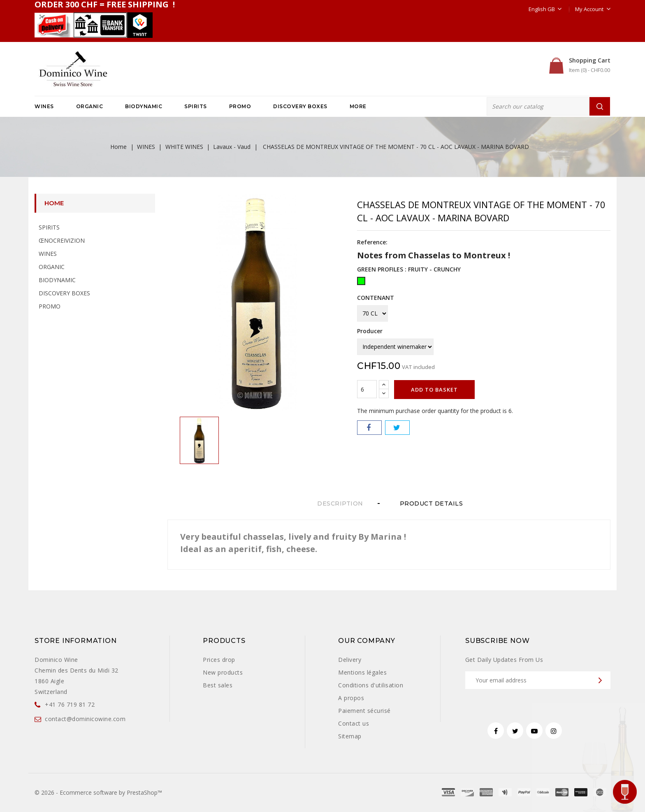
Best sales (218, 685)
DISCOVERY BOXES (300, 106)
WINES (44, 106)
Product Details (434, 503)
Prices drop (219, 660)
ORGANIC (90, 106)
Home (54, 203)
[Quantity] (367, 389)
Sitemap (350, 736)
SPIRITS (196, 106)
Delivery (350, 660)
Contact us (354, 723)
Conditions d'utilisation (371, 685)
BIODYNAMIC (144, 106)
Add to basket (434, 390)
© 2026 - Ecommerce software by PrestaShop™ (98, 792)
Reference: (372, 242)
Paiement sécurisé (364, 711)
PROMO (240, 106)
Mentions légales (362, 672)
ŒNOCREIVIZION (62, 240)
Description (340, 503)
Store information (76, 641)
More (358, 106)
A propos (351, 698)
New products (223, 672)
